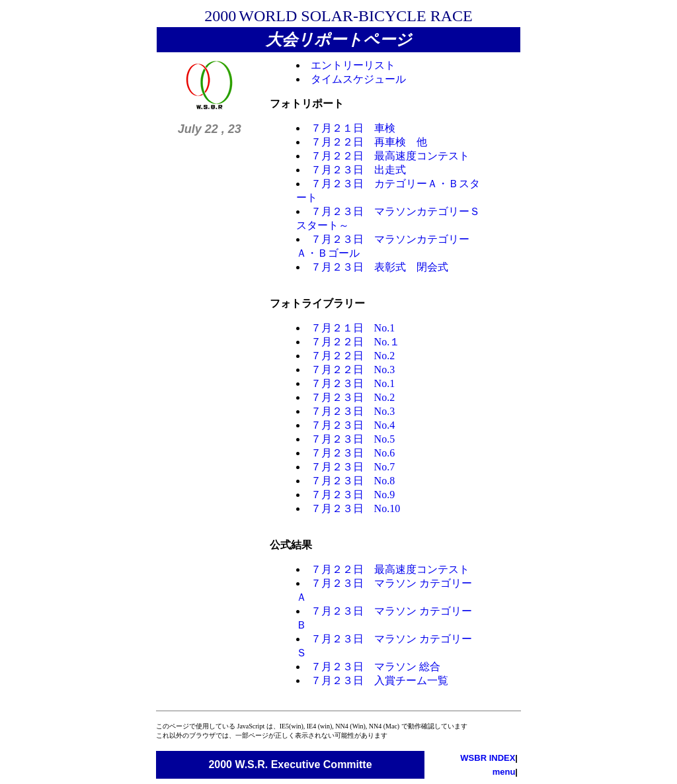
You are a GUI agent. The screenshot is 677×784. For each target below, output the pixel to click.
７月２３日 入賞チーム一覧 (379, 680)
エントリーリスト (353, 65)
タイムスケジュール (358, 79)
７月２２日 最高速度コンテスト (390, 156)
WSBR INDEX (488, 758)
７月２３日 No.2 (353, 397)
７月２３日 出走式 (358, 170)
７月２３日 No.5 (353, 439)
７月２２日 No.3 (353, 370)
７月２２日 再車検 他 (369, 142)
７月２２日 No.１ (356, 342)
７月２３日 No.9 (353, 495)
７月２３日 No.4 (353, 425)
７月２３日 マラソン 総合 (376, 667)
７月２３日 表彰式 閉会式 (379, 267)
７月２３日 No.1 (353, 383)
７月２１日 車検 (353, 128)
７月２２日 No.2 (353, 356)
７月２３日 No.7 (353, 467)
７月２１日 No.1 (353, 328)
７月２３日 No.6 (353, 453)
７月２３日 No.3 (353, 411)
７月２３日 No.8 (353, 481)
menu (504, 772)
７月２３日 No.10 (356, 508)
